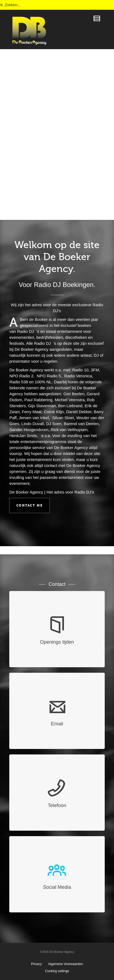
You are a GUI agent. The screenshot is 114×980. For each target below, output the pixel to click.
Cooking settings (57, 971)
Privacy (36, 964)
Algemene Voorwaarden (66, 964)
